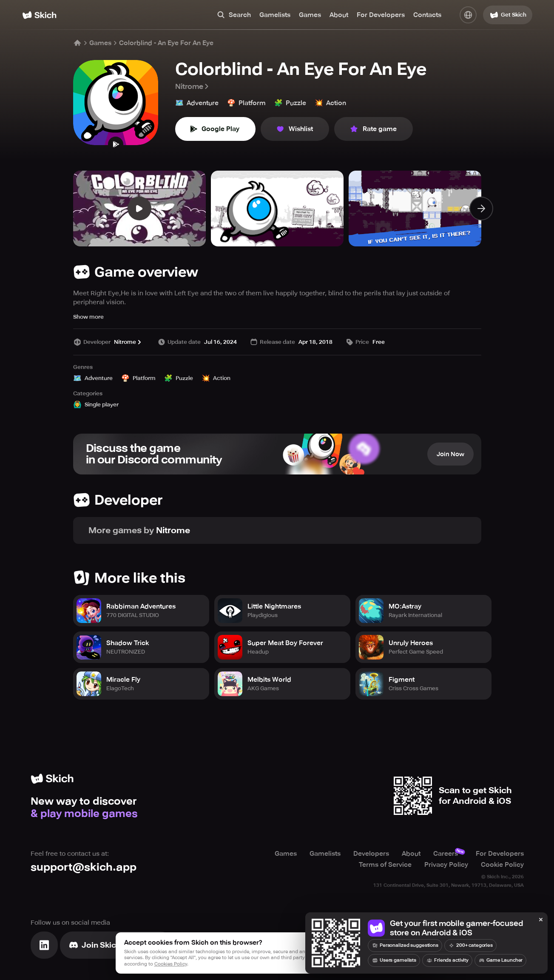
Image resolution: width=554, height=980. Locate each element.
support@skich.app (84, 867)
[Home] (39, 15)
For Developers (381, 15)
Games (310, 15)
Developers (371, 854)
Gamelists (275, 15)
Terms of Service (385, 865)
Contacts (427, 15)
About (339, 15)
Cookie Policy (502, 865)
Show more (88, 317)
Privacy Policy (446, 865)
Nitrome (193, 86)
